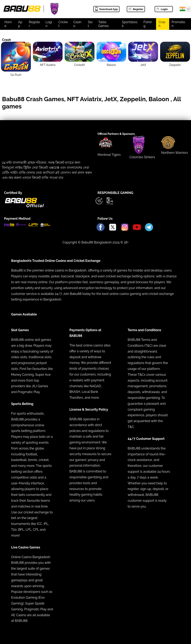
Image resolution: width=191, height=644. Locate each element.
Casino (77, 24)
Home (8, 24)
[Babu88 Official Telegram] (149, 227)
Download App (106, 9)
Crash (162, 24)
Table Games (103, 24)
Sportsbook (130, 24)
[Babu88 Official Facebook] (101, 227)
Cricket (63, 24)
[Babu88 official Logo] (24, 206)
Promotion (178, 24)
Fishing (148, 24)
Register (136, 9)
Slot (90, 24)
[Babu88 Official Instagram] (125, 227)
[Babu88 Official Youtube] (137, 227)
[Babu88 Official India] (183, 9)
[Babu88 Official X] (113, 227)
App (20, 24)
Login (162, 9)
